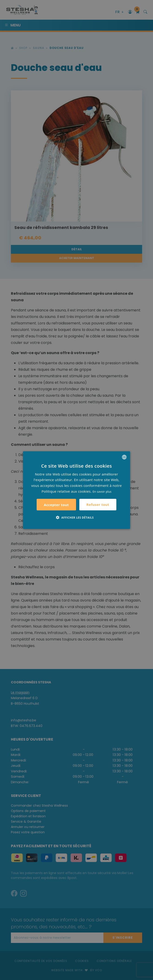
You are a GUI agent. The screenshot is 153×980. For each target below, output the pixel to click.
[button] (76, 517)
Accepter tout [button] (56, 504)
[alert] (76, 490)
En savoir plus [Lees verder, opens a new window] (102, 491)
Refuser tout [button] (98, 504)
